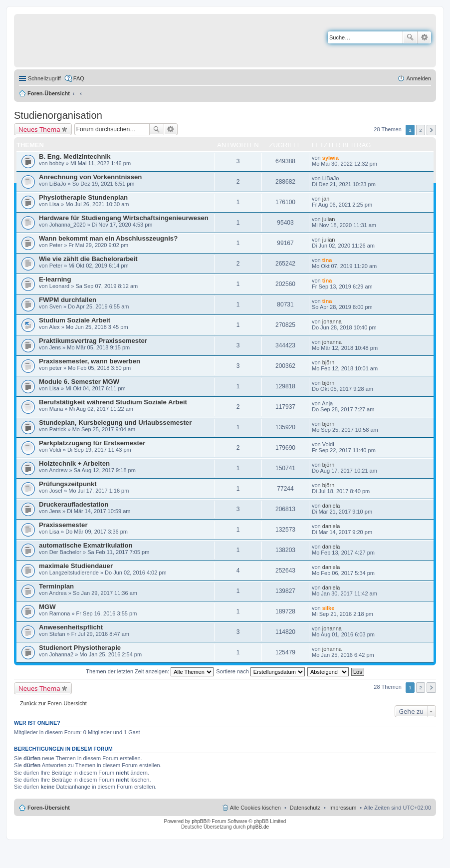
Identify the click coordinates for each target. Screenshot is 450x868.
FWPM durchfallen (68, 300)
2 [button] (421, 130)
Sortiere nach (260, 671)
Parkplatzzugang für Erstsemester (92, 443)
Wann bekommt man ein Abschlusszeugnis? (108, 238)
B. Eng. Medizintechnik (75, 156)
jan (326, 199)
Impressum (343, 808)
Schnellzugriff (44, 78)
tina (327, 260)
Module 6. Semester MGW (79, 382)
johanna (332, 321)
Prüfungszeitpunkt (68, 484)
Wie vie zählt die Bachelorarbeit (88, 259)
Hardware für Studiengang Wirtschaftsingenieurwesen (124, 218)
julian (329, 219)
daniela (331, 506)
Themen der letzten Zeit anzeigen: (150, 671)
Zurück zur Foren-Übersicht (53, 703)
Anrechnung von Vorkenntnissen (90, 177)
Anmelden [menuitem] (419, 78)
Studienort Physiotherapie (80, 648)
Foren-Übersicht (49, 93)
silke (328, 608)
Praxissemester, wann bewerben (90, 361)
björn (328, 362)
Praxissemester (63, 525)
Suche (410, 37)
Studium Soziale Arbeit (75, 320)
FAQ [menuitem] (79, 78)
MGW (47, 607)
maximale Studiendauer (76, 566)
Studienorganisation (58, 115)
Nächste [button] (431, 130)
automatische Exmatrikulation (86, 545)
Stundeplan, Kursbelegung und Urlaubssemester (115, 423)
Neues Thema (39, 129)
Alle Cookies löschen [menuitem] (255, 808)
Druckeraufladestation (74, 504)
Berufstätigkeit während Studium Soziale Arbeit (113, 402)
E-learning (55, 279)
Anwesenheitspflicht (71, 627)
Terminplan (56, 586)
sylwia (331, 158)
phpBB (199, 821)
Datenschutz (305, 808)
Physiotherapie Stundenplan (83, 197)
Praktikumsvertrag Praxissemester (93, 341)
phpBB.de (258, 827)
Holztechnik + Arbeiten (74, 463)
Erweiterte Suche (424, 37)
